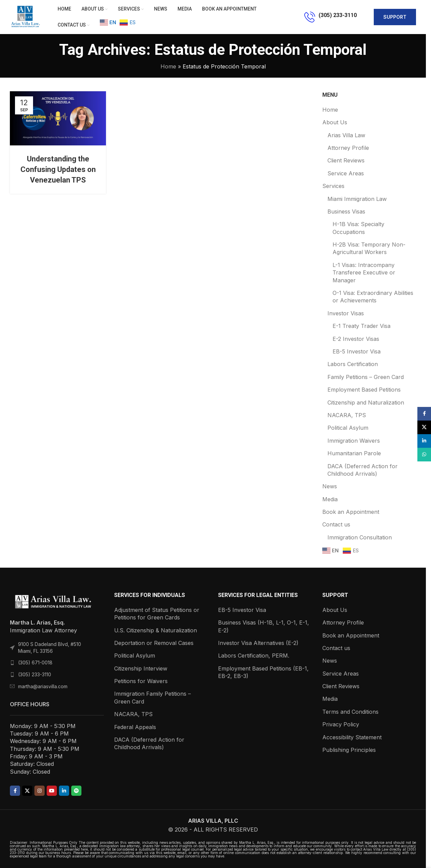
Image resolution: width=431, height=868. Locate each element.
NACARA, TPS (347, 415)
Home (168, 66)
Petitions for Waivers (141, 681)
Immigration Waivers (354, 441)
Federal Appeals (135, 727)
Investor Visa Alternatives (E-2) (258, 643)
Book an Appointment (351, 512)
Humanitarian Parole (354, 453)
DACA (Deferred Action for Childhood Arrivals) (363, 470)
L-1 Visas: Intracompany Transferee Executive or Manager (364, 273)
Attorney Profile (348, 148)
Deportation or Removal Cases (154, 643)
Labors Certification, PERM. (254, 656)
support (395, 17)
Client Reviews (346, 160)
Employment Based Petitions (364, 390)
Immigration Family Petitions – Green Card (152, 697)
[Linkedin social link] (64, 791)
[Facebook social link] (15, 791)
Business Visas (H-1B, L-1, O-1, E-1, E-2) (264, 626)
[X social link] (27, 791)
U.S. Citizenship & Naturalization (156, 630)
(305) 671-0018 (35, 662)
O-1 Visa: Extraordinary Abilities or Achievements (373, 297)
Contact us (336, 524)
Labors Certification (353, 364)
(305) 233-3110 (35, 674)
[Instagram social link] (40, 791)
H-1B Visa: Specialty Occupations (358, 228)
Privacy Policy (341, 724)
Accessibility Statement (352, 737)
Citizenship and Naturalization (366, 403)
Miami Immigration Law (357, 199)
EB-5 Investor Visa (357, 351)
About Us (335, 122)
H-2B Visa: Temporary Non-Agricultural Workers (369, 248)
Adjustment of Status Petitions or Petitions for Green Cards (157, 614)
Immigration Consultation (360, 537)
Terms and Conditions (350, 712)
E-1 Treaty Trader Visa (361, 326)
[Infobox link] (330, 17)
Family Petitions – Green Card (366, 377)
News (330, 486)
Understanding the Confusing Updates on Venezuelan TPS (58, 169)
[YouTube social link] (52, 791)
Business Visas (346, 211)
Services (333, 186)
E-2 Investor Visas (356, 339)
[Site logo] (25, 16)
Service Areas (346, 173)
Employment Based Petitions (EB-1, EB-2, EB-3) (263, 672)
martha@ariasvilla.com (43, 686)
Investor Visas (346, 313)
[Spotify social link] (76, 791)
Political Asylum (348, 428)
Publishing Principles (349, 750)
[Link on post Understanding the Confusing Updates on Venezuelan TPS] (58, 118)
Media (330, 499)
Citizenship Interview (141, 668)
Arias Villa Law (346, 135)
